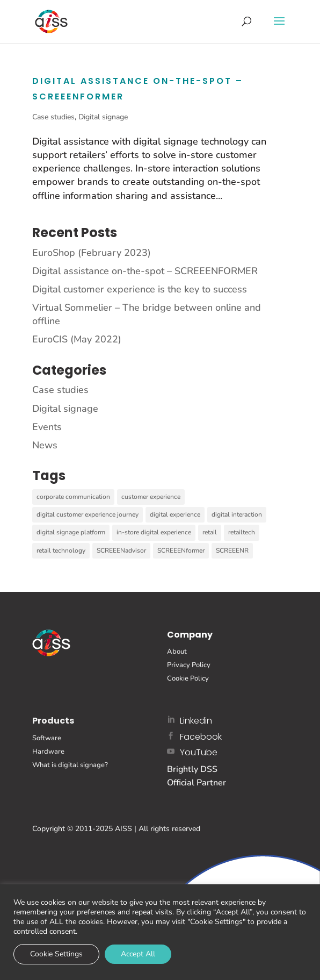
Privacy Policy (189, 665)
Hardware (48, 752)
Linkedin (196, 721)
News (45, 445)
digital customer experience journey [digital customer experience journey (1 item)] (88, 514)
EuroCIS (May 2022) (77, 339)
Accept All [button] (138, 954)
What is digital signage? (70, 765)
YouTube (199, 752)
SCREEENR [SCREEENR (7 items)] (232, 550)
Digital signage (103, 117)
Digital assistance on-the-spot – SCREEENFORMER (145, 271)
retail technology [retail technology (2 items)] (61, 550)
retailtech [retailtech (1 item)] (242, 532)
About (177, 652)
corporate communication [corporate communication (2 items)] (73, 497)
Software (47, 738)
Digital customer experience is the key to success (140, 289)
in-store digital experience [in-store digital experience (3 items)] (154, 532)
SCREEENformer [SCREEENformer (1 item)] (181, 550)
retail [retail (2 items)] (210, 532)
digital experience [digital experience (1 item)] (175, 514)
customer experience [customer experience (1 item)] (151, 497)
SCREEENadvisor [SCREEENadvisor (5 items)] (121, 550)
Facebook (201, 737)
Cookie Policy (188, 678)
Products (53, 721)
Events (47, 427)
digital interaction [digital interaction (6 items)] (237, 514)
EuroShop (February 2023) (92, 253)
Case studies (53, 117)
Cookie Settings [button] (56, 954)
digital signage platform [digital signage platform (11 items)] (71, 532)
